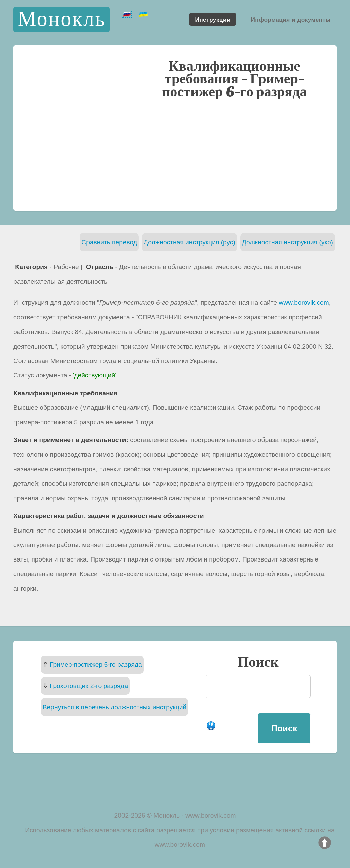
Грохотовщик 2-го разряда (89, 686)
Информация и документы (291, 19)
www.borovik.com (304, 303)
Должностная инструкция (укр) (288, 242)
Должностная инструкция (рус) (189, 242)
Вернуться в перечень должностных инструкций (115, 707)
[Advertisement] (175, 154)
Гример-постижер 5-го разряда (96, 665)
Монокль (61, 19)
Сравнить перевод (109, 242)
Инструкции (213, 19)
